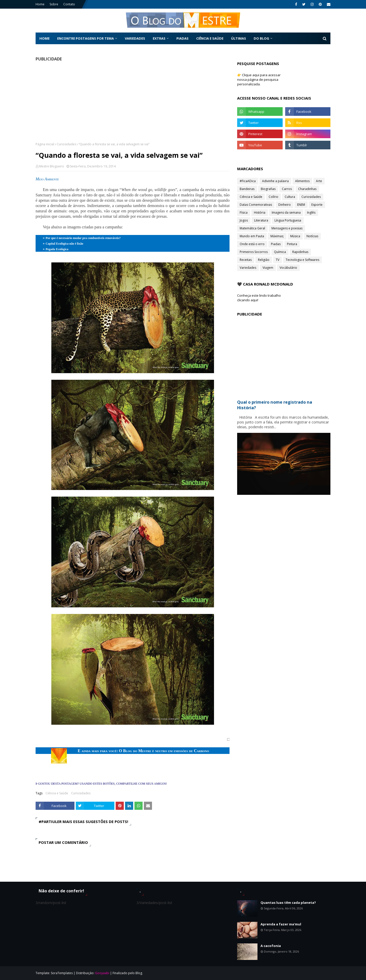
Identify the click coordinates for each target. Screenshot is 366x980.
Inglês (311, 212)
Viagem (268, 268)
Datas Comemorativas (256, 205)
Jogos (244, 220)
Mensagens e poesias (287, 228)
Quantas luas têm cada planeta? (288, 903)
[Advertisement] (133, 102)
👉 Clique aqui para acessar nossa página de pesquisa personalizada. (259, 80)
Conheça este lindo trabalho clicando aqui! (259, 298)
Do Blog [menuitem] (261, 38)
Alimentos (302, 181)
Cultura (290, 197)
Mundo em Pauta (252, 236)
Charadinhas (307, 189)
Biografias (268, 189)
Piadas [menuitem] (182, 38)
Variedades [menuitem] (135, 38)
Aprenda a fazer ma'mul (281, 924)
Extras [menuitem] (159, 38)
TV (278, 260)
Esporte (317, 205)
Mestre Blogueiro (52, 166)
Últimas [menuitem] (239, 38)
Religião (264, 260)
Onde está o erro (252, 244)
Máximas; (277, 236)
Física (244, 212)
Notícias (312, 236)
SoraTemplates (62, 973)
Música (295, 236)
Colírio (273, 197)
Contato (69, 4)
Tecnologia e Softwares (302, 260)
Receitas (246, 260)
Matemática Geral (252, 228)
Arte (319, 181)
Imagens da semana (286, 212)
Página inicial (45, 144)
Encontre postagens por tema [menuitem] (86, 38)
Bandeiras (247, 189)
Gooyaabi (102, 973)
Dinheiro (285, 205)
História (260, 212)
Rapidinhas (300, 252)
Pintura (292, 244)
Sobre (54, 4)
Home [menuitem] (44, 38)
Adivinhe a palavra (275, 181)
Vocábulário (288, 268)
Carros (287, 189)
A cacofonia (271, 946)
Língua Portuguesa (288, 220)
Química (280, 252)
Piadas (276, 244)
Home (40, 4)
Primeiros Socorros (254, 252)
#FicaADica (248, 181)
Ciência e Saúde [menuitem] (210, 38)
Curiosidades (66, 144)
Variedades (248, 268)
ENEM (301, 205)
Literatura (261, 220)
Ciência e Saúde (57, 793)
